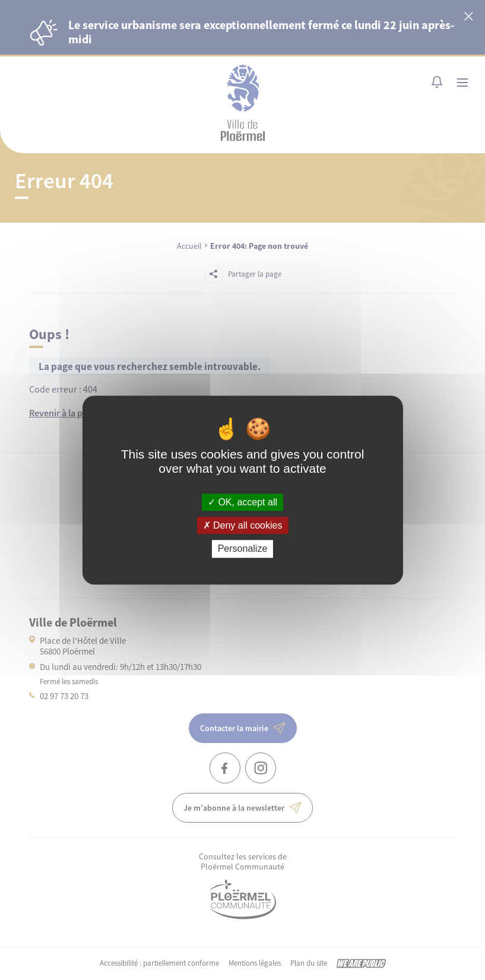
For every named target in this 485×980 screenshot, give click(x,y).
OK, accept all (242, 502)
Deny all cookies (243, 525)
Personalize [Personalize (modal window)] (243, 549)
